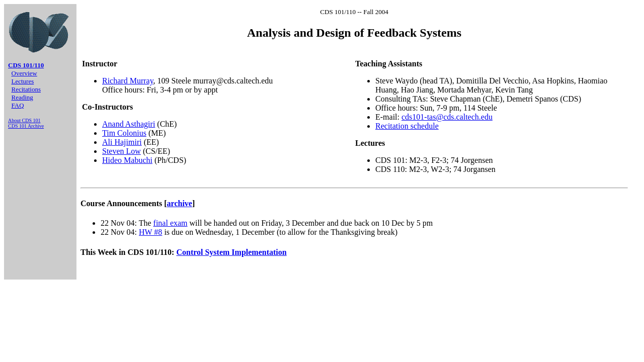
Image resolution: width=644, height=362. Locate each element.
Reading (22, 97)
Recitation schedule (407, 126)
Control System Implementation (231, 252)
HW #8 (150, 232)
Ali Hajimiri (122, 142)
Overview (24, 73)
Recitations (26, 89)
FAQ (18, 105)
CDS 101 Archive (26, 126)
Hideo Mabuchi (127, 160)
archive (180, 203)
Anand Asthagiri (129, 124)
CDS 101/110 (26, 65)
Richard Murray (128, 81)
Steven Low (122, 151)
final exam (171, 223)
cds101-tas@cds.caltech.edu (447, 117)
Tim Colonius (124, 133)
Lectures (23, 81)
